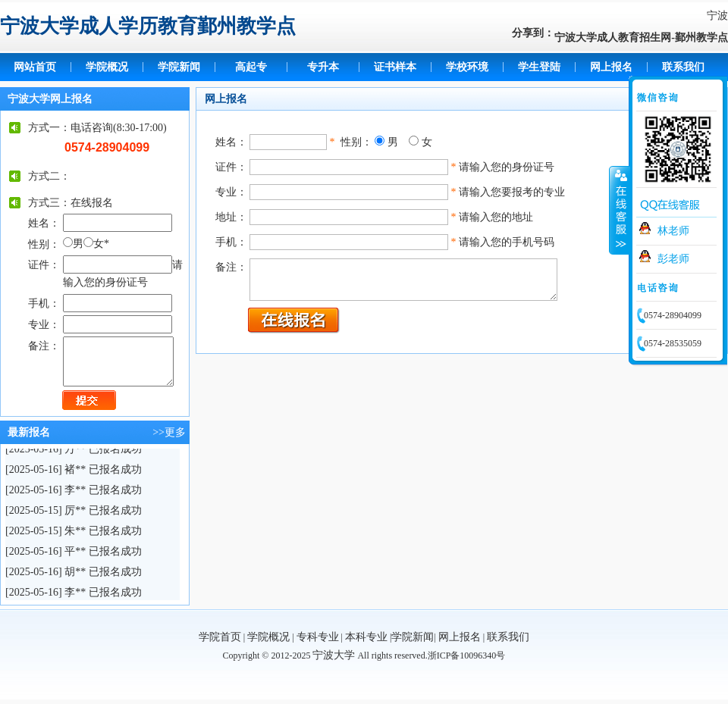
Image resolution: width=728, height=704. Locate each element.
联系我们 (683, 67)
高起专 (251, 67)
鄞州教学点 (701, 38)
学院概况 (107, 67)
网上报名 (611, 67)
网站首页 (35, 67)
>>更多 (169, 432)
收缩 (620, 210)
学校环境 (467, 67)
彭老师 (673, 259)
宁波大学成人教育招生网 (613, 38)
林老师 (673, 231)
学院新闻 (179, 67)
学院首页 (220, 637)
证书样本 (395, 67)
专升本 (323, 67)
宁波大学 (334, 655)
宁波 (717, 16)
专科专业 (318, 637)
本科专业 (366, 637)
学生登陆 (539, 67)
